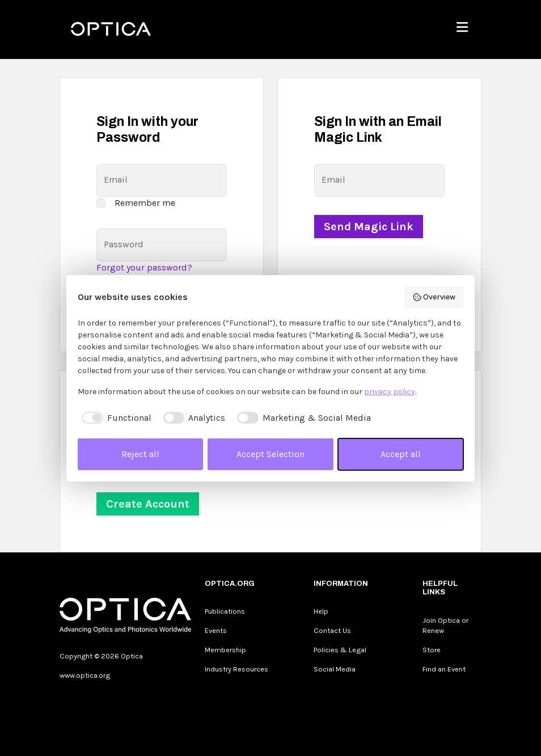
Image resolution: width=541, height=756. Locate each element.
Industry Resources (236, 669)
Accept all (401, 454)
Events (216, 630)
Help (321, 611)
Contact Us (332, 630)
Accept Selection (270, 454)
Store (432, 650)
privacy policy (390, 392)
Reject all (140, 454)
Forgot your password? (144, 267)
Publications (225, 611)
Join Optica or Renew (445, 625)
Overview (434, 297)
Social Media (335, 669)
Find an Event (444, 669)
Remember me (145, 203)
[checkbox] (115, 418)
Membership (225, 650)
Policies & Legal (340, 650)
